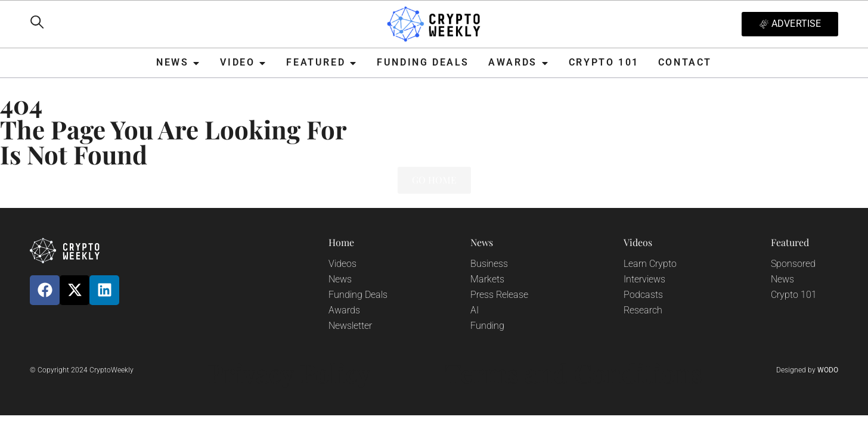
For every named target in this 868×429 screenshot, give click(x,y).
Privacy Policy (289, 373)
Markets (487, 279)
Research (643, 310)
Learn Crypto (650, 264)
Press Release (499, 295)
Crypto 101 (794, 295)
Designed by (807, 370)
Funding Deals (358, 295)
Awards (344, 310)
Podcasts (643, 295)
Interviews (644, 279)
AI (475, 310)
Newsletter (350, 326)
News (340, 279)
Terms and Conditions (573, 373)
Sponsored (793, 264)
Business (489, 264)
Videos (342, 264)
